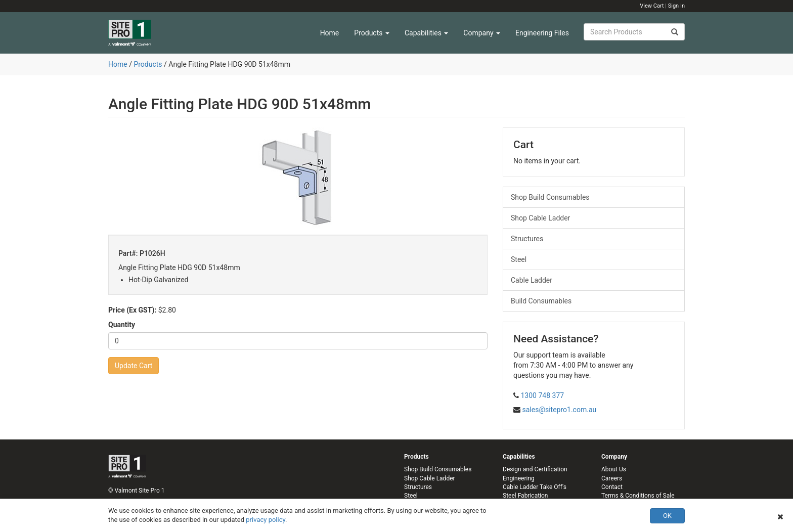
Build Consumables (541, 301)
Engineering (519, 478)
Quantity (122, 325)
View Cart (652, 6)
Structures (527, 239)
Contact (612, 487)
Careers (612, 478)
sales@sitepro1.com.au (559, 410)
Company (482, 33)
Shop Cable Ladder (540, 218)
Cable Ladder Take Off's (535, 487)
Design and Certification (535, 469)
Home (330, 33)
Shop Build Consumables (550, 197)
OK (667, 516)
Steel (519, 259)
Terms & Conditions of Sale (638, 496)
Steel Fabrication (525, 496)
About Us (614, 469)
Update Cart (134, 366)
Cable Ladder (532, 280)
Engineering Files (542, 33)
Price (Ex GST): (132, 310)
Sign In (676, 6)
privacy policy (266, 520)
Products (372, 33)
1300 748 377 (542, 395)
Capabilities (426, 33)
